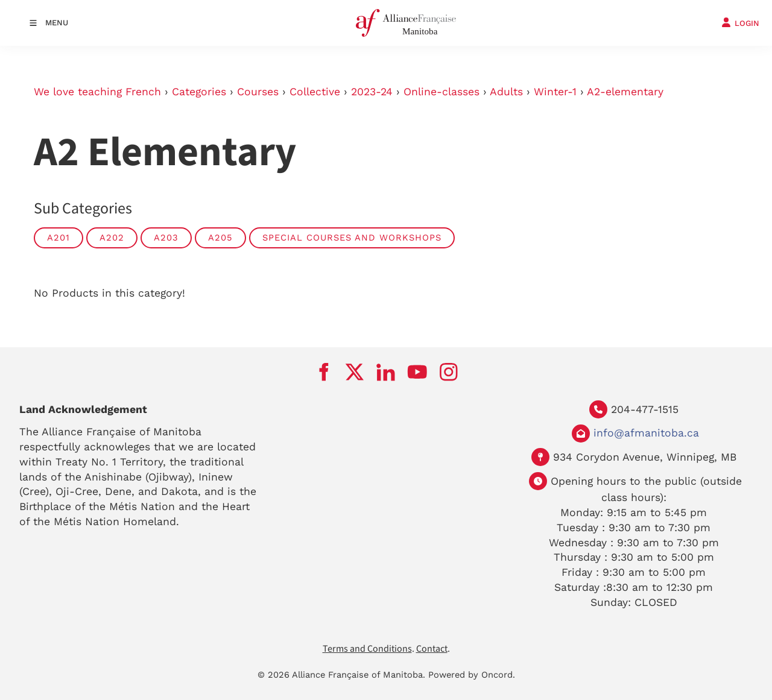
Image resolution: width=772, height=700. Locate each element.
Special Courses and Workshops (352, 238)
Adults (506, 92)
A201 (59, 238)
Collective (315, 92)
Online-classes (441, 92)
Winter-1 (555, 92)
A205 (220, 238)
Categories (199, 92)
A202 (112, 238)
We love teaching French (97, 92)
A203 (166, 238)
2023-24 (372, 92)
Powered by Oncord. (472, 675)
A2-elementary (625, 92)
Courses (258, 92)
